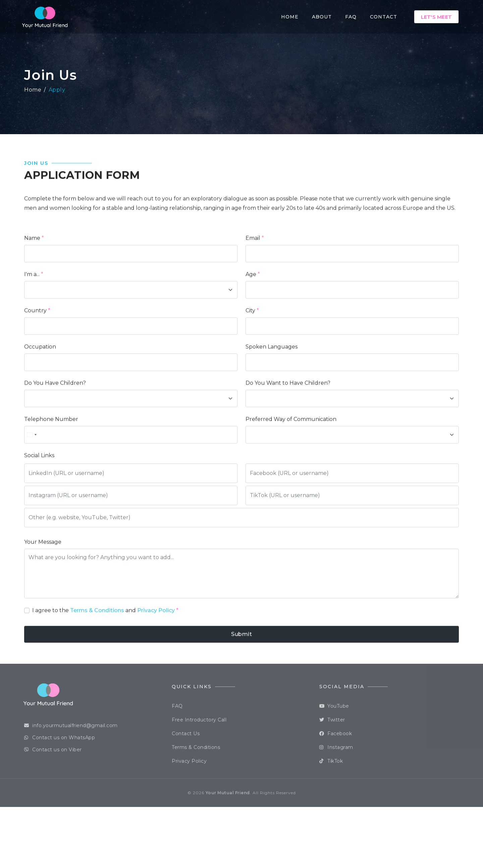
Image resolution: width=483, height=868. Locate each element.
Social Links (39, 486)
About (322, 17)
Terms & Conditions (97, 641)
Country (35, 341)
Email (253, 268)
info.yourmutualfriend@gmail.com (71, 725)
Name (32, 268)
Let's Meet (437, 17)
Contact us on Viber (53, 750)
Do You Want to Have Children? (288, 413)
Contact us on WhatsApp (60, 738)
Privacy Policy (156, 641)
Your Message (43, 572)
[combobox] (32, 465)
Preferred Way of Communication (291, 450)
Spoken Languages (272, 377)
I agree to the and (105, 641)
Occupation (40, 377)
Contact (384, 17)
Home (290, 17)
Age (251, 305)
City (250, 341)
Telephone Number (51, 450)
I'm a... (32, 305)
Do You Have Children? (55, 413)
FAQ (351, 17)
